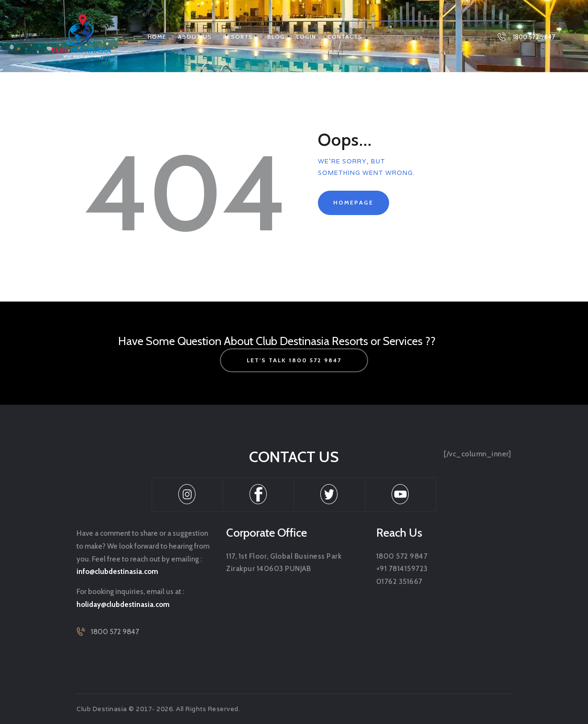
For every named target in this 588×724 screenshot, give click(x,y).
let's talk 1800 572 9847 (294, 360)
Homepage (353, 202)
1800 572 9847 (115, 632)
